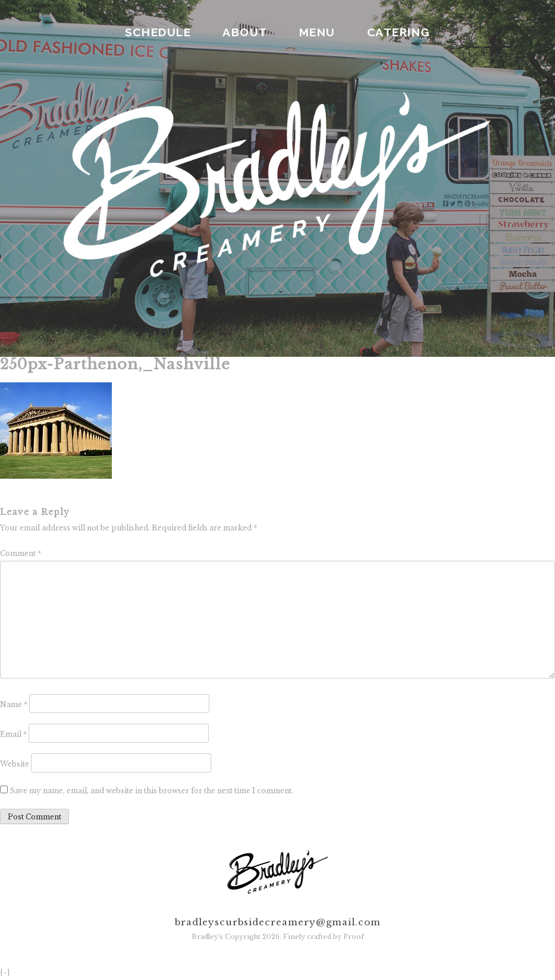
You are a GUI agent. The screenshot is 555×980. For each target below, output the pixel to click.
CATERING (399, 32)
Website (15, 764)
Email (13, 734)
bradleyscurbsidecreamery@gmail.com (278, 922)
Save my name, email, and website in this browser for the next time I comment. (151, 791)
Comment (21, 553)
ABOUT (245, 32)
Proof (354, 937)
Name (14, 704)
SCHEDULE (158, 32)
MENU (317, 32)
